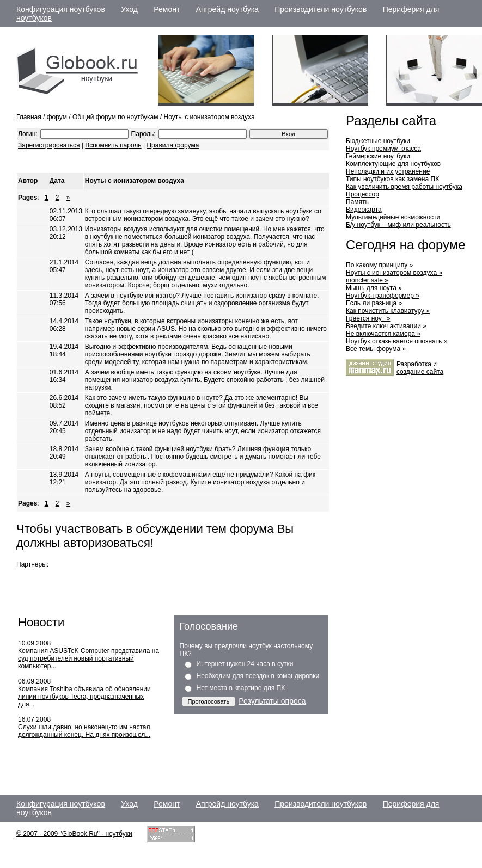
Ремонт (167, 9)
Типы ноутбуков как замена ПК (392, 179)
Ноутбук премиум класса (383, 149)
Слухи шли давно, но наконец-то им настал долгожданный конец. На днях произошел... (84, 731)
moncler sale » (367, 280)
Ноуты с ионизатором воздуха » (394, 273)
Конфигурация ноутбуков (61, 9)
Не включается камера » (383, 334)
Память (357, 202)
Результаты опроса (272, 701)
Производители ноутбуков (321, 9)
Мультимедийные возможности (393, 217)
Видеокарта (364, 210)
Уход (129, 9)
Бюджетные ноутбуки (378, 141)
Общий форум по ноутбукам (115, 117)
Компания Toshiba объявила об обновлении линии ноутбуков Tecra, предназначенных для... (84, 697)
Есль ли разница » (374, 303)
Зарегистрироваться (49, 145)
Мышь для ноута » (374, 288)
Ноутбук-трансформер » (383, 296)
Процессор (362, 194)
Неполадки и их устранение (388, 171)
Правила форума (173, 145)
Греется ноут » (368, 318)
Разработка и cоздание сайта (420, 368)
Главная (29, 117)
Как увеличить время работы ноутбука (404, 187)
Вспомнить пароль (113, 145)
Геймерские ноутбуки (378, 156)
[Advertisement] (144, 161)
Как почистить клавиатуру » (388, 311)
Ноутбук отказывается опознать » (396, 341)
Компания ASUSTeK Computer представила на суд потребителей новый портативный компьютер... (89, 658)
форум (57, 117)
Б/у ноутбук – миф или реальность (398, 225)
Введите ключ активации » (386, 326)
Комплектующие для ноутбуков (393, 164)
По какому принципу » (379, 265)
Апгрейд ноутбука (227, 9)
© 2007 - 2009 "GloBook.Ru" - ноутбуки (74, 834)
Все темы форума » (376, 349)
